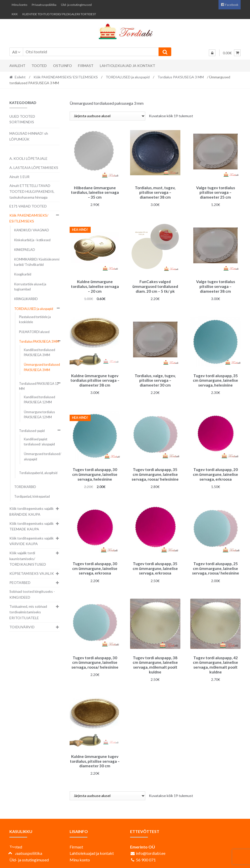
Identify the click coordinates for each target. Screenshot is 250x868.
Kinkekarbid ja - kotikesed (32, 240)
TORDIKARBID (25, 487)
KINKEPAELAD (25, 250)
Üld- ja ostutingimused (76, 5)
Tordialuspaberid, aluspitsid (38, 473)
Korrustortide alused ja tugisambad (30, 287)
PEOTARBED (20, 583)
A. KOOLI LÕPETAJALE (28, 158)
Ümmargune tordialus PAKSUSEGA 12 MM (39, 415)
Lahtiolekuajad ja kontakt (128, 66)
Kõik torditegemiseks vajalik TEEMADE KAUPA (32, 526)
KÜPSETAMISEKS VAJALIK (32, 573)
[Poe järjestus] (107, 116)
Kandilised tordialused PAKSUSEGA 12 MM (40, 400)
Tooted (39, 66)
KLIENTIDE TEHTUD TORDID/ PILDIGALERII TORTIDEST (59, 14)
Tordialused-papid (32, 431)
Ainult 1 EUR (19, 177)
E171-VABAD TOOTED (28, 206)
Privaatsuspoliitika (44, 5)
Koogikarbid (23, 274)
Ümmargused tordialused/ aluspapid (43, 456)
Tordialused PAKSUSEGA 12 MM (39, 386)
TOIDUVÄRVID (22, 627)
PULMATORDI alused (34, 332)
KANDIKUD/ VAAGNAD (32, 230)
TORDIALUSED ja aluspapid (128, 77)
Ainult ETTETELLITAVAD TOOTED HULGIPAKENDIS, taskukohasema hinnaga (32, 191)
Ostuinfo (63, 66)
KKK (15, 14)
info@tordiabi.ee (151, 848)
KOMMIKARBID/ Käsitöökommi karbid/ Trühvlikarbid (37, 262)
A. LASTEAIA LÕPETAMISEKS (34, 168)
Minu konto (19, 5)
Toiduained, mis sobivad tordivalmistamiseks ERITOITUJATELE (28, 612)
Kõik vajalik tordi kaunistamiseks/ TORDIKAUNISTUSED (28, 559)
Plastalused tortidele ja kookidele (35, 319)
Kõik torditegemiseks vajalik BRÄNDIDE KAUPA (32, 511)
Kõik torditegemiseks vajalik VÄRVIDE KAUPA (32, 541)
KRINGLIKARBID (26, 299)
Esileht (20, 77)
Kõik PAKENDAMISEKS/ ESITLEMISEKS (66, 77)
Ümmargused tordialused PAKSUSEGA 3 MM (42, 367)
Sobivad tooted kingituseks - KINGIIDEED (32, 594)
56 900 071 (146, 854)
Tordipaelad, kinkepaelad (32, 497)
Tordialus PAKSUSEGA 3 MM (181, 77)
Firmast (86, 66)
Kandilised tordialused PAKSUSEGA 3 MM (40, 352)
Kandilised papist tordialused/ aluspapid (39, 442)
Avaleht (17, 66)
